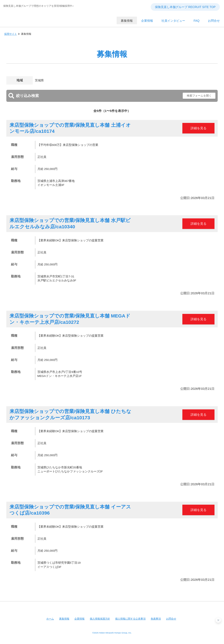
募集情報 (64, 619)
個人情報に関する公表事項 (130, 619)
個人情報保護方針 (100, 619)
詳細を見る (199, 128)
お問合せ (171, 619)
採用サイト (11, 34)
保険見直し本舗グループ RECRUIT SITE (41, 23)
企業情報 (79, 619)
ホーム (50, 619)
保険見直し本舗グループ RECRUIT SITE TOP (185, 7)
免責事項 (156, 619)
